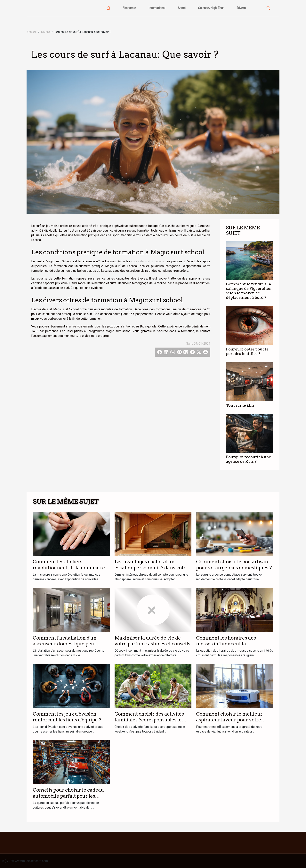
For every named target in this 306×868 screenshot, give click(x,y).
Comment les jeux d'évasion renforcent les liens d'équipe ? (67, 717)
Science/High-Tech (211, 8)
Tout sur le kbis (240, 405)
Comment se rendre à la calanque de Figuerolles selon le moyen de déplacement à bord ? (249, 291)
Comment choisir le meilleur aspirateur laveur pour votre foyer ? (229, 720)
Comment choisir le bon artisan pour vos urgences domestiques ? (234, 565)
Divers (241, 8)
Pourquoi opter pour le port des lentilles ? (247, 351)
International (157, 8)
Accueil (32, 32)
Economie (129, 8)
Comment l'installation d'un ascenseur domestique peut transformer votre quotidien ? (67, 644)
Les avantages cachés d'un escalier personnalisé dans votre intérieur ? (151, 568)
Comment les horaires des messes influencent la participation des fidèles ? (226, 644)
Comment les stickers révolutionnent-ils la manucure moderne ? (69, 568)
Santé (182, 8)
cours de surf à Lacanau (148, 261)
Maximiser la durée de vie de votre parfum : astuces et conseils (152, 641)
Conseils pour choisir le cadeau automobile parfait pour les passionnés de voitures (68, 796)
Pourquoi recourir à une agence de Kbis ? (249, 459)
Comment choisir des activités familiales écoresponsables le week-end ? (149, 720)
